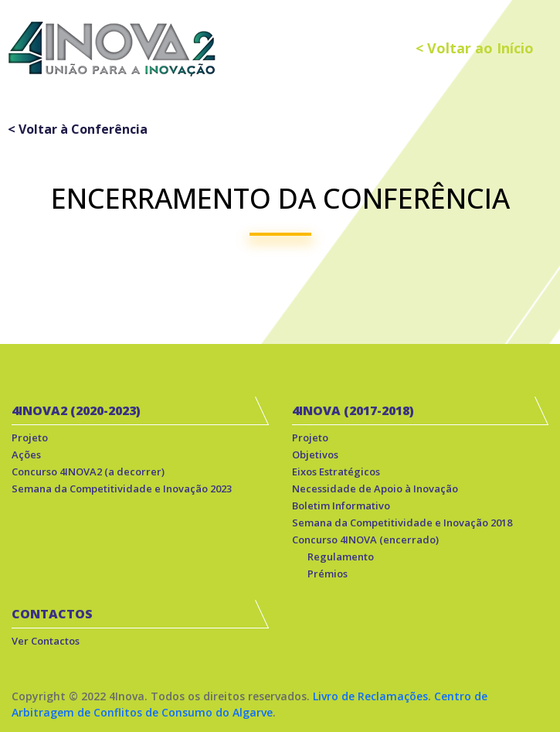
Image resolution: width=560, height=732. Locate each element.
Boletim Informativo (341, 506)
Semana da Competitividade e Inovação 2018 (402, 523)
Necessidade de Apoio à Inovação (375, 489)
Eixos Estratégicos (336, 472)
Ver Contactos (46, 641)
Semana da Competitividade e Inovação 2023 (122, 489)
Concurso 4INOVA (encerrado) (365, 540)
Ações (26, 455)
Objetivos (315, 455)
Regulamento (341, 557)
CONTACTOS (52, 614)
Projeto (30, 437)
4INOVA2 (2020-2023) (76, 410)
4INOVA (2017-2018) (353, 410)
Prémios (328, 574)
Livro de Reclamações (370, 696)
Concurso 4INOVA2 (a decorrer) (88, 472)
